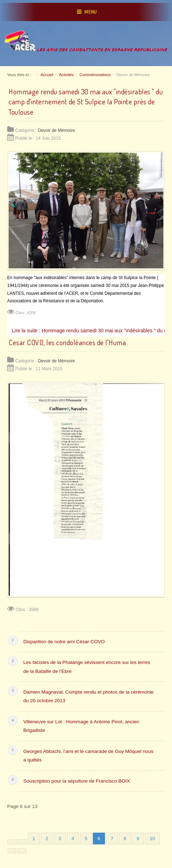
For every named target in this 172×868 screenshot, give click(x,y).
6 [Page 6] (99, 839)
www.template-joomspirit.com (3, 833)
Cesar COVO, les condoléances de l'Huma (67, 342)
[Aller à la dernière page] (22, 851)
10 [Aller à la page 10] (152, 839)
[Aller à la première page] (12, 842)
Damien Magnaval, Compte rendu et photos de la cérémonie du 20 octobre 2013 (88, 696)
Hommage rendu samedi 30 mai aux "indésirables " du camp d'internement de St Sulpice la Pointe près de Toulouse (86, 102)
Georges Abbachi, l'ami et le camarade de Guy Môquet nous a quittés (88, 756)
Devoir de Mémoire (56, 130)
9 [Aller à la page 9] (138, 839)
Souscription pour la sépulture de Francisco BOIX (77, 781)
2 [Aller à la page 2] (47, 839)
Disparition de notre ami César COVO (64, 642)
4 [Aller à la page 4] (73, 839)
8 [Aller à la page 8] (125, 839)
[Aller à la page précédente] (22, 842)
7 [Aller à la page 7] (112, 839)
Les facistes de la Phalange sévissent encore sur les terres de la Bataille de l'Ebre (87, 667)
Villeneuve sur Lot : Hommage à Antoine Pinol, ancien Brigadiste (81, 726)
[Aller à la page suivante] (11, 851)
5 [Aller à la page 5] (86, 839)
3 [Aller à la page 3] (60, 839)
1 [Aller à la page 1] (34, 839)
